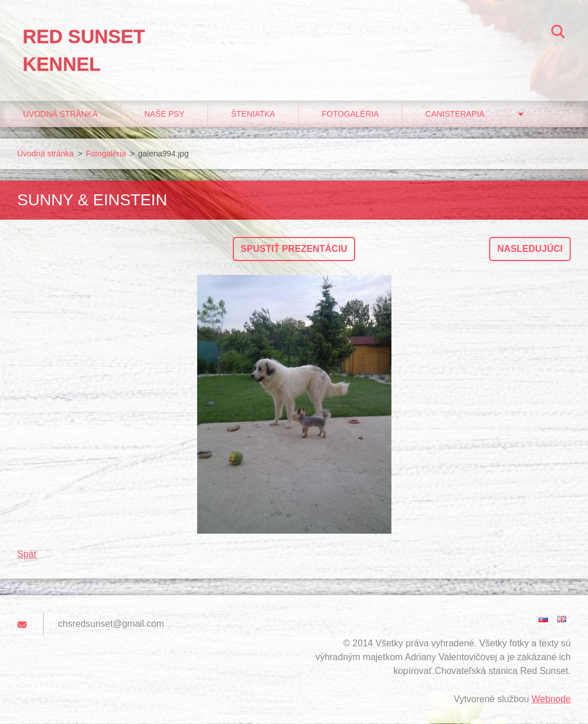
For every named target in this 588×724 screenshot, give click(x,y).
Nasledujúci (530, 249)
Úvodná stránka (60, 114)
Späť (27, 555)
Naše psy (164, 114)
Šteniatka (253, 114)
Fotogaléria (350, 114)
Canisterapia (455, 114)
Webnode (551, 700)
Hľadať (558, 33)
